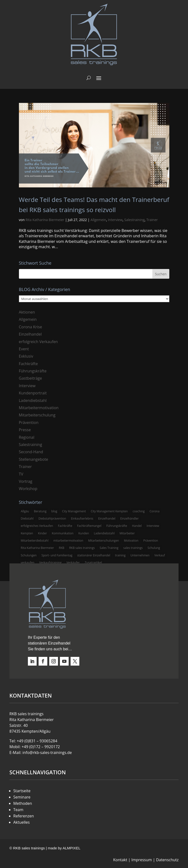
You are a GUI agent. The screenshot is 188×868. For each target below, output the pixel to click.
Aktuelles (22, 822)
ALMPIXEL (71, 848)
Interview (115, 220)
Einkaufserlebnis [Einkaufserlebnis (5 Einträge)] (82, 518)
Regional (27, 437)
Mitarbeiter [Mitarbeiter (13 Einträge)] (127, 533)
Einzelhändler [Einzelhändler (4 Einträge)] (130, 518)
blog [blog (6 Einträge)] (54, 511)
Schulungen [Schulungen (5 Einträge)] (29, 555)
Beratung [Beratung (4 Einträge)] (40, 511)
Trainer (152, 220)
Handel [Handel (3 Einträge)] (137, 526)
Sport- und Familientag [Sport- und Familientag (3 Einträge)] (57, 555)
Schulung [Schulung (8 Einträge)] (154, 548)
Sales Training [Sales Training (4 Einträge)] (109, 548)
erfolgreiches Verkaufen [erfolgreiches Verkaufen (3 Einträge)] (37, 526)
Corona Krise (31, 327)
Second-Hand (31, 452)
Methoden (23, 803)
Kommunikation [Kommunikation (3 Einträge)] (62, 533)
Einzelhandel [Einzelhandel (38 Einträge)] (107, 518)
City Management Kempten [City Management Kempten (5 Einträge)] (109, 511)
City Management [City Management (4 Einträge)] (74, 511)
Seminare (22, 797)
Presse (25, 430)
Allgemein (98, 220)
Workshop (28, 489)
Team (18, 810)
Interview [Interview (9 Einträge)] (153, 526)
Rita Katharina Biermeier (45, 220)
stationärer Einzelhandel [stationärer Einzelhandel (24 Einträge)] (94, 555)
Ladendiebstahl (33, 400)
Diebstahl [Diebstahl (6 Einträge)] (27, 518)
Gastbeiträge (30, 378)
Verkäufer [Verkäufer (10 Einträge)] (73, 563)
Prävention (29, 422)
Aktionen (27, 312)
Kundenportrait (33, 393)
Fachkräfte (29, 364)
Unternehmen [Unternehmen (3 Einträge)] (140, 555)
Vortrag (26, 481)
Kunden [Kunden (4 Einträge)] (84, 533)
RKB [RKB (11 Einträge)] (62, 548)
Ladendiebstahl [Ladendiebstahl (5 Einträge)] (104, 533)
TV (21, 474)
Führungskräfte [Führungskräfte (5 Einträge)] (117, 526)
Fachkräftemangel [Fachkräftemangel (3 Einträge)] (89, 526)
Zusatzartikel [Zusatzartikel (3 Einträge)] (93, 563)
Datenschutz (167, 860)
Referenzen (24, 816)
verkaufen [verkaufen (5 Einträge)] (28, 563)
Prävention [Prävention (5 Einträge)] (151, 541)
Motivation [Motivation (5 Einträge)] (131, 541)
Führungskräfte (33, 371)
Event (24, 349)
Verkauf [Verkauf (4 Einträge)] (160, 555)
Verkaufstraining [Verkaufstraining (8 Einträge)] (50, 563)
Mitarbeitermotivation (39, 408)
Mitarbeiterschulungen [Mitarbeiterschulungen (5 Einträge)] (103, 541)
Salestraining (134, 220)
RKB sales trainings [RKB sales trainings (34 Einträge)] (82, 548)
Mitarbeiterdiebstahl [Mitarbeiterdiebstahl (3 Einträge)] (35, 541)
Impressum (142, 860)
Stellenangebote (34, 459)
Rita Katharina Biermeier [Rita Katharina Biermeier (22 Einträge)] (37, 548)
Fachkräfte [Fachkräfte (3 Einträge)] (65, 526)
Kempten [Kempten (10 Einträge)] (27, 533)
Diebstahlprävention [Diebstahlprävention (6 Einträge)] (52, 518)
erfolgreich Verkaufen (38, 342)
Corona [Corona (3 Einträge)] (154, 511)
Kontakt (120, 860)
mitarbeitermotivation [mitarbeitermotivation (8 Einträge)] (68, 541)
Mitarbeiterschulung (37, 415)
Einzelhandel (30, 334)
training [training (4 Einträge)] (120, 555)
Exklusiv (26, 356)
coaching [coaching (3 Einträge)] (139, 511)
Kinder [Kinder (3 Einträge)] (43, 533)
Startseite (22, 791)
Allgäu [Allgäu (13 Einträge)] (25, 511)
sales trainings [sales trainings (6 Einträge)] (133, 548)
